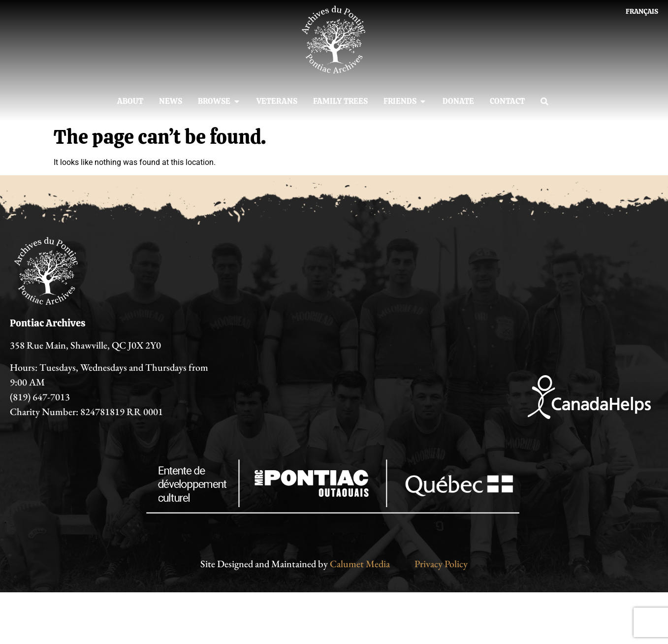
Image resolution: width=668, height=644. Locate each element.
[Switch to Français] (642, 11)
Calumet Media (360, 564)
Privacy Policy (441, 564)
